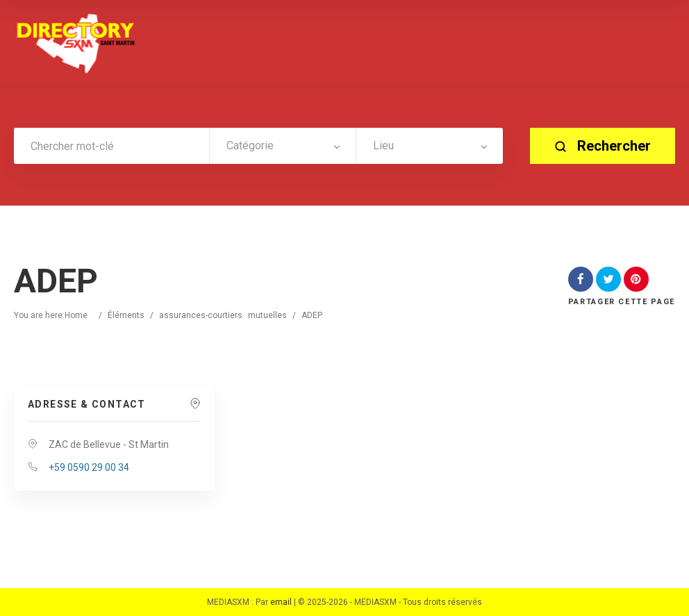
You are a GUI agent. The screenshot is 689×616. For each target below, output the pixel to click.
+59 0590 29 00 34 (89, 467)
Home (76, 315)
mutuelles (267, 315)
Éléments (126, 315)
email (281, 602)
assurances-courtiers (201, 315)
